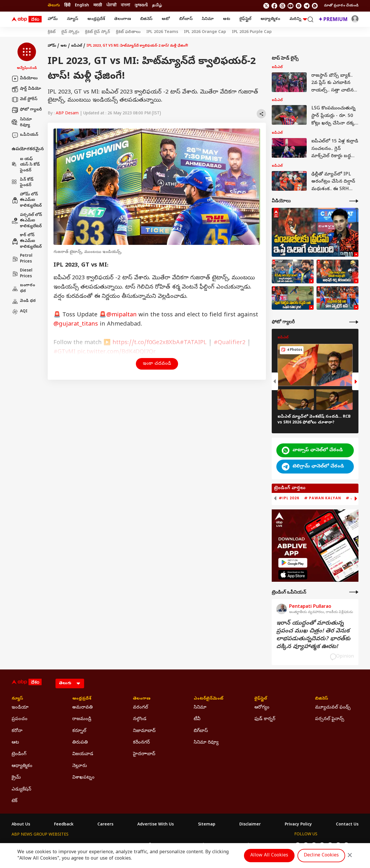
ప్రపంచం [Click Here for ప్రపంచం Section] (20, 719)
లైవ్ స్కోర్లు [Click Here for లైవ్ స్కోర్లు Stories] (70, 32)
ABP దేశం (246, 846)
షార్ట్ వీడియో (26, 89)
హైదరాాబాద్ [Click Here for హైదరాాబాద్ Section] (144, 754)
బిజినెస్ (146, 19)
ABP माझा (121, 846)
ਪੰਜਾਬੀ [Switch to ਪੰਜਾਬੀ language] (111, 6)
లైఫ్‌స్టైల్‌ (245, 19)
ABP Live (51, 846)
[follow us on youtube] (291, 6)
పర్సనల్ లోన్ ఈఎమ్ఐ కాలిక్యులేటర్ (27, 221)
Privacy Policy (298, 825)
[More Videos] (354, 201)
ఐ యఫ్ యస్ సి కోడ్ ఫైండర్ (26, 165)
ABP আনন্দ (97, 846)
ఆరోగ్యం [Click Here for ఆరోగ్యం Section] (262, 708)
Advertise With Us (156, 825)
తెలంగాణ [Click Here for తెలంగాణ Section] (142, 699)
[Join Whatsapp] (315, 6)
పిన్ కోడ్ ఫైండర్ (23, 183)
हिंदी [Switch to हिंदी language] (67, 6)
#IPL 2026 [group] (289, 498)
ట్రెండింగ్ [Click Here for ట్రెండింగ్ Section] (19, 754)
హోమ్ (53, 19)
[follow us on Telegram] (307, 6)
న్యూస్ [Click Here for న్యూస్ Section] (17, 699)
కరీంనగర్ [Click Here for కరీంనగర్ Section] (141, 743)
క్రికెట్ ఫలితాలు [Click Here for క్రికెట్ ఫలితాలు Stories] (128, 32)
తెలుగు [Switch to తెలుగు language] (54, 6)
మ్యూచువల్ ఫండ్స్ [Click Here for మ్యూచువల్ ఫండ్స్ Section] (333, 708)
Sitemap (207, 825)
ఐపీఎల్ (77, 46)
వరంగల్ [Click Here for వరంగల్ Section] (140, 708)
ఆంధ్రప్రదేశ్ (96, 19)
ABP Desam (67, 114)
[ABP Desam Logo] (27, 19)
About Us (21, 825)
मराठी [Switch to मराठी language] (98, 6)
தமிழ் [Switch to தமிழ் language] (157, 6)
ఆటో (166, 19)
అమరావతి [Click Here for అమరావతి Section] (83, 708)
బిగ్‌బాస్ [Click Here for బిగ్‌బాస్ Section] (201, 731)
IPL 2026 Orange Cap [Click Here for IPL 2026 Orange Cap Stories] (205, 32)
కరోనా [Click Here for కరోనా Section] (17, 731)
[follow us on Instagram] (299, 6)
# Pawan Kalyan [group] (323, 498)
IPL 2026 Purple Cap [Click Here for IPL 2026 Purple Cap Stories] (252, 32)
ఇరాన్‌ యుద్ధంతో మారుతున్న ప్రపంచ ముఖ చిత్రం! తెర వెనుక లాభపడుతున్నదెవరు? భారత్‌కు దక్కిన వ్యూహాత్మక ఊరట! (313, 635)
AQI (20, 312)
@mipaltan (122, 315)
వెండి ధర (24, 301)
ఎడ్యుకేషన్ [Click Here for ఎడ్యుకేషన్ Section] (21, 790)
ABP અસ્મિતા (147, 846)
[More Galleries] (354, 322)
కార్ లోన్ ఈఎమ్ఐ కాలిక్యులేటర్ (27, 241)
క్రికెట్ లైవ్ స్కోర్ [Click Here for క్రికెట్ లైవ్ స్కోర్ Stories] (98, 32)
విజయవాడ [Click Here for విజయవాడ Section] (83, 754)
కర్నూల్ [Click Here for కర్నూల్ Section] (79, 731)
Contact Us (347, 825)
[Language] (70, 683)
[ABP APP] (293, 563)
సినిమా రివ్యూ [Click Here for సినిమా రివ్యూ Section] (206, 743)
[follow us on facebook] (274, 6)
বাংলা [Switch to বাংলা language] (125, 6)
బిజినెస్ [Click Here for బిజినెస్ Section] (322, 699)
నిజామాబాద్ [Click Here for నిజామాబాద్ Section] (144, 731)
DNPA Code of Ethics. (79, 857)
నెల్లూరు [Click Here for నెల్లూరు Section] (80, 766)
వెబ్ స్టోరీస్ (24, 100)
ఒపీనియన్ (25, 135)
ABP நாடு (222, 846)
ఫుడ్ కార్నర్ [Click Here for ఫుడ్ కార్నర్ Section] (265, 719)
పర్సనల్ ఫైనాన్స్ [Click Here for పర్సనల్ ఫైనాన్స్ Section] (330, 719)
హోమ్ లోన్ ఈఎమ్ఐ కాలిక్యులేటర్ (27, 200)
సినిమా (208, 19)
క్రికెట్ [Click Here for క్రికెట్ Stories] (52, 32)
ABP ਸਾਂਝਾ (199, 846)
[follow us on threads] (282, 6)
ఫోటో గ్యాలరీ (27, 110)
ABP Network (24, 846)
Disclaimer (250, 825)
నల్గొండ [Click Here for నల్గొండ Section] (140, 719)
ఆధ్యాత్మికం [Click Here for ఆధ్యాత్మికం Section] (22, 766)
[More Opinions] (354, 592)
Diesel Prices (22, 274)
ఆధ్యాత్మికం (270, 19)
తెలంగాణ (123, 19)
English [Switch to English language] (82, 6)
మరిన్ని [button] (298, 19)
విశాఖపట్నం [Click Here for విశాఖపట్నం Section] (83, 778)
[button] (27, 57)
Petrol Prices (22, 259)
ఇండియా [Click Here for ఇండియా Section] (20, 708)
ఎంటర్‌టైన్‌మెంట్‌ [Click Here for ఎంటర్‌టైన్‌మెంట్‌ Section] (209, 699)
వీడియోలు (25, 79)
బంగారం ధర (23, 288)
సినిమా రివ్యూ (22, 123)
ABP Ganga (175, 846)
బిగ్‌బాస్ (186, 19)
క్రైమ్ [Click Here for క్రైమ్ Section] (16, 778)
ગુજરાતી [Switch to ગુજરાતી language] (141, 6)
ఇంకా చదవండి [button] (157, 364)
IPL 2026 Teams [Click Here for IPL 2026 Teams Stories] (162, 32)
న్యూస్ (72, 19)
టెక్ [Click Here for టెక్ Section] (14, 801)
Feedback (64, 825)
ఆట (226, 19)
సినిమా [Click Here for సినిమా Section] (200, 708)
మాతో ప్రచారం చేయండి (341, 6)
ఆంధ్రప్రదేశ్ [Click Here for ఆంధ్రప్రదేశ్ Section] (82, 699)
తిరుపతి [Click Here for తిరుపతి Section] (80, 743)
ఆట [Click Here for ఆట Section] (15, 743)
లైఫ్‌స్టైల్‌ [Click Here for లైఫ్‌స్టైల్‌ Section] (261, 699)
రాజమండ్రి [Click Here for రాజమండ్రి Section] (82, 719)
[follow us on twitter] (266, 6)
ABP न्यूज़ (73, 846)
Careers (105, 825)
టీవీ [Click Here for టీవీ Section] (197, 719)
